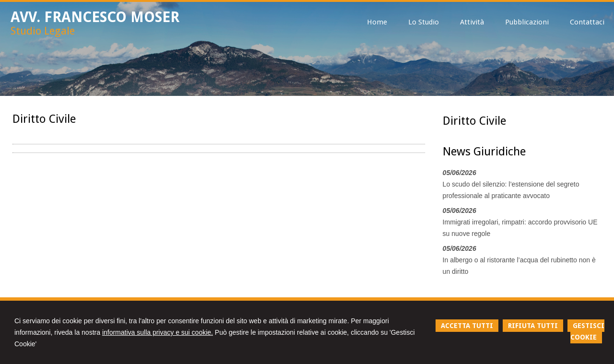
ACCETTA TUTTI (467, 326)
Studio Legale (43, 31)
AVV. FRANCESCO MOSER (95, 17)
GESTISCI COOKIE (587, 331)
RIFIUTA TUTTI (533, 326)
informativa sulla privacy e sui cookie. (158, 332)
